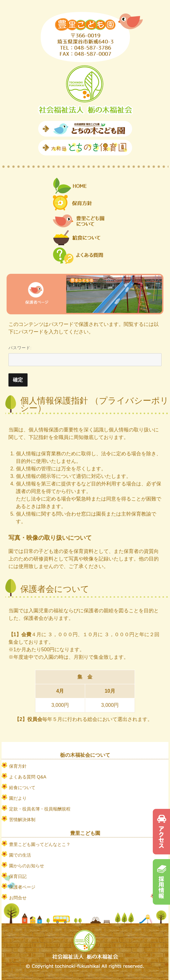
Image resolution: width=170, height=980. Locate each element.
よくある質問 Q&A (28, 777)
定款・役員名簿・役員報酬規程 (40, 809)
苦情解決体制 (22, 820)
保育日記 (18, 876)
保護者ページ (22, 887)
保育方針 (18, 766)
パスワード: (85, 356)
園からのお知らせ (27, 866)
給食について (22, 788)
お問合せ (18, 898)
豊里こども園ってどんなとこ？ (40, 844)
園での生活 (20, 855)
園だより (18, 798)
